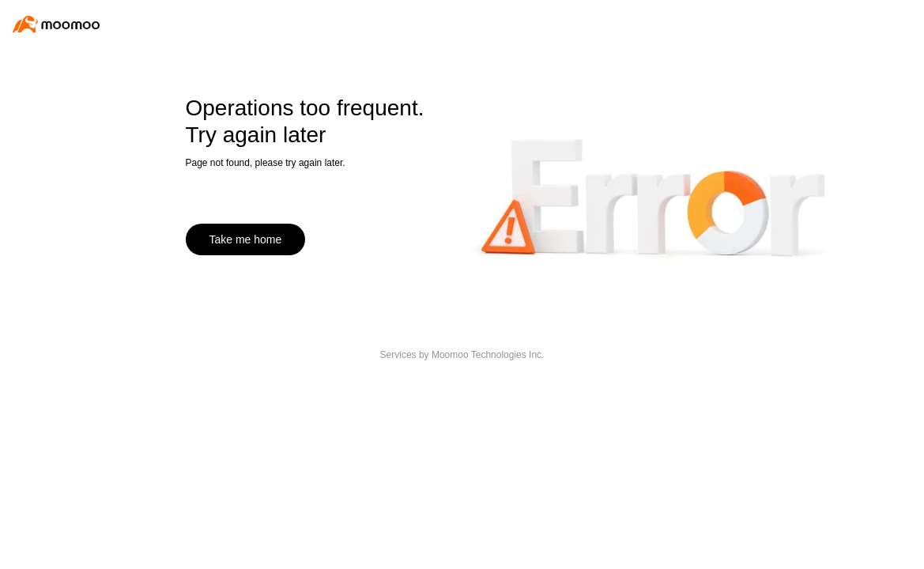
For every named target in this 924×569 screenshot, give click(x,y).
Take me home (246, 239)
